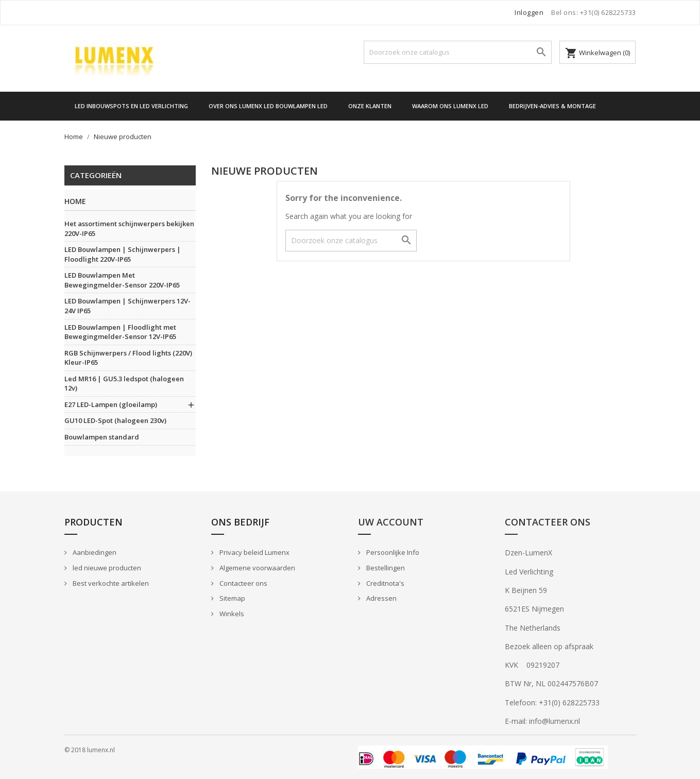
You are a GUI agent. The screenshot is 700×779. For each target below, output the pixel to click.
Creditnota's (385, 583)
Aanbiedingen (94, 552)
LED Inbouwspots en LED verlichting (131, 106)
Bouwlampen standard (102, 437)
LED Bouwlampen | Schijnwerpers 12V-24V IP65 (127, 306)
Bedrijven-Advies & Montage (552, 106)
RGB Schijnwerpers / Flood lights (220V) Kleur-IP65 (128, 358)
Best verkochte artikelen (110, 583)
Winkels (231, 614)
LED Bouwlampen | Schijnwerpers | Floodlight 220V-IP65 (123, 254)
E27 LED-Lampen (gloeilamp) (111, 404)
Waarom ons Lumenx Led (450, 106)
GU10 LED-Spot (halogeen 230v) (115, 420)
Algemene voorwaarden (257, 568)
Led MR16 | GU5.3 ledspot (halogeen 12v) (124, 384)
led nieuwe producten (106, 568)
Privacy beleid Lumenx (254, 552)
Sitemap (232, 598)
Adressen (381, 598)
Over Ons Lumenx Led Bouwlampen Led (268, 106)
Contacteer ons (243, 583)
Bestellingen (385, 568)
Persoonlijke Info (392, 552)
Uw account (391, 522)
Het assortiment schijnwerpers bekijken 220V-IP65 (129, 228)
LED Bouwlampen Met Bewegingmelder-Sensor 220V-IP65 (122, 280)
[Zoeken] (458, 52)
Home (75, 202)
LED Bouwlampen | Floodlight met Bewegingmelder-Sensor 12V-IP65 (120, 332)
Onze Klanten (370, 106)
